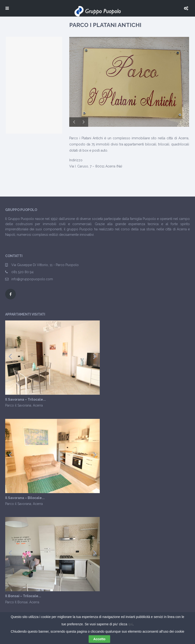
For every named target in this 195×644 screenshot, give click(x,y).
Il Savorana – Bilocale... (25, 498)
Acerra (38, 405)
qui (130, 624)
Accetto (99, 639)
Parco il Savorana (18, 405)
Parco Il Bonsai (16, 602)
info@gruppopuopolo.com (32, 279)
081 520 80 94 (22, 272)
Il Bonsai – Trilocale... (23, 596)
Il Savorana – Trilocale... (26, 400)
